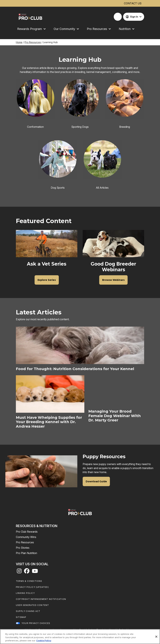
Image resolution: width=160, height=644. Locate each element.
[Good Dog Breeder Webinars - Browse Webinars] (113, 280)
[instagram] (19, 572)
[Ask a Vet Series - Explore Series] (47, 280)
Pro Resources (33, 42)
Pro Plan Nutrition (26, 553)
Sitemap (21, 617)
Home (19, 42)
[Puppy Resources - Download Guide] (96, 481)
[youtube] (35, 572)
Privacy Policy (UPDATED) (32, 587)
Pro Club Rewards (27, 532)
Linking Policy (25, 593)
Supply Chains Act (28, 611)
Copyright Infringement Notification (41, 599)
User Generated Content (32, 605)
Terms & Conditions (29, 581)
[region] (80, 637)
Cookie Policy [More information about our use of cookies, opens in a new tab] (44, 640)
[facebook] (27, 572)
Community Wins (26, 537)
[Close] (156, 637)
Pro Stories (23, 548)
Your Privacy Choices (36, 623)
